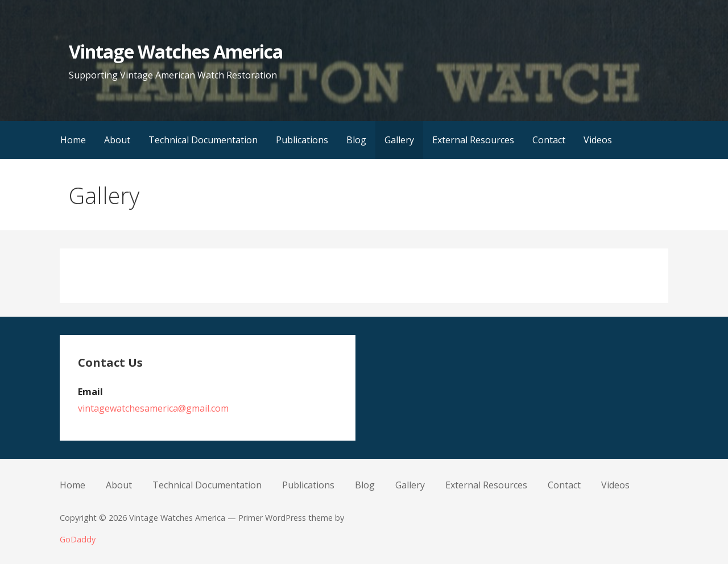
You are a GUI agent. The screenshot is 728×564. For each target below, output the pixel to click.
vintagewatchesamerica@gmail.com (153, 408)
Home (73, 140)
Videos (598, 140)
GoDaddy (78, 539)
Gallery (399, 140)
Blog (356, 140)
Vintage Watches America (176, 51)
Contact (549, 140)
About (117, 140)
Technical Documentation (203, 140)
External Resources (473, 140)
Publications (302, 140)
